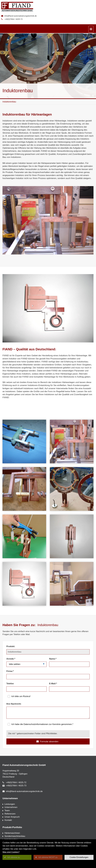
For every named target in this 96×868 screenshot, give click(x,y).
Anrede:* (11, 659)
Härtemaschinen (12, 833)
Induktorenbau (9, 102)
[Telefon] (26, 689)
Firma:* (10, 671)
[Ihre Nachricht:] (48, 713)
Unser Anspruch (12, 817)
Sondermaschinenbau (15, 836)
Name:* (53, 659)
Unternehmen (11, 807)
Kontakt (8, 820)
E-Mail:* (53, 684)
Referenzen (10, 814)
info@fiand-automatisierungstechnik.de (20, 16)
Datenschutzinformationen (36, 724)
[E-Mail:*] (69, 689)
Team (7, 810)
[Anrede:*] (26, 664)
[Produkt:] (48, 652)
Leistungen (10, 804)
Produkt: (11, 646)
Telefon (10, 684)
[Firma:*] (48, 677)
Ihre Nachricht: (14, 704)
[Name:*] (69, 664)
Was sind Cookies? (11, 852)
